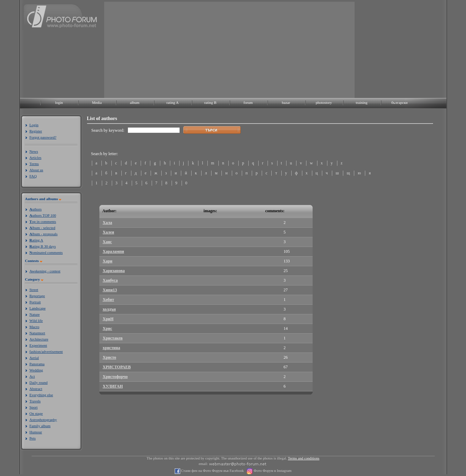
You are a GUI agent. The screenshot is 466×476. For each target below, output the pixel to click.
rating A (173, 102)
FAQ (33, 176)
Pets (33, 438)
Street (34, 290)
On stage (36, 413)
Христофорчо (115, 377)
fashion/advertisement (46, 351)
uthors (36, 209)
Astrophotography (43, 420)
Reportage (37, 296)
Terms (34, 164)
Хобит (109, 300)
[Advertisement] (229, 50)
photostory (324, 102)
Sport (34, 407)
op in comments (43, 221)
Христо (110, 357)
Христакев (113, 338)
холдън (109, 309)
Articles (36, 158)
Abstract (36, 389)
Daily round (39, 382)
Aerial (34, 358)
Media (97, 102)
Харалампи (113, 251)
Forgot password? (43, 137)
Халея (109, 232)
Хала (108, 223)
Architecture (39, 339)
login (59, 102)
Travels (35, 401)
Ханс (107, 242)
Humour (36, 432)
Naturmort (37, 333)
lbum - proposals (44, 234)
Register (36, 131)
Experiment (38, 345)
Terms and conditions (304, 458)
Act (32, 376)
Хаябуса (110, 280)
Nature (35, 314)
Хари (108, 261)
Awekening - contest (45, 271)
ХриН (108, 319)
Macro (35, 327)
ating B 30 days (43, 246)
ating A (36, 240)
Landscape (38, 308)
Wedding (36, 370)
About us (36, 170)
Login (34, 125)
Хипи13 (110, 290)
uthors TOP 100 (43, 215)
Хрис (108, 328)
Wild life (36, 321)
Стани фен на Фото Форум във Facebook (212, 471)
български (400, 102)
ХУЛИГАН (113, 386)
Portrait (35, 302)
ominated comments (46, 252)
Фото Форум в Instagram (272, 471)
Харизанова (114, 271)
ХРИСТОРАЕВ (117, 367)
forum (248, 102)
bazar (286, 102)
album (135, 102)
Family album (40, 426)
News (34, 151)
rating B (210, 102)
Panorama (37, 364)
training (361, 102)
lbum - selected (42, 228)
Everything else (41, 395)
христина (112, 348)
